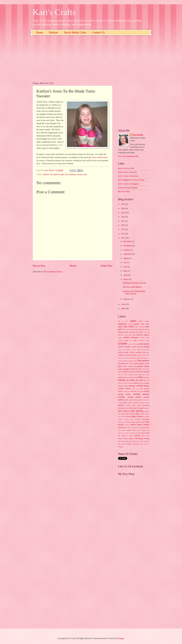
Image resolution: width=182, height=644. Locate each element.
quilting (140, 411)
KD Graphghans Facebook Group (131, 180)
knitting (72, 174)
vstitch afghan (128, 438)
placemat (121, 408)
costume (141, 340)
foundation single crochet (129, 361)
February (127, 299)
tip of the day (127, 433)
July (125, 262)
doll (148, 350)
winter (129, 444)
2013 (123, 229)
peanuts (128, 405)
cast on (121, 335)
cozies (147, 340)
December (128, 241)
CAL (145, 332)
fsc (134, 363)
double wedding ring (137, 352)
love (123, 383)
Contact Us (98, 32)
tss (128, 436)
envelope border (130, 355)
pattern (125, 403)
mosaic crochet (136, 386)
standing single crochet (137, 422)
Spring (127, 422)
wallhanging (138, 438)
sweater (79, 174)
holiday (125, 372)
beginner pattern (144, 329)
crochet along (133, 344)
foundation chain (135, 358)
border (126, 332)
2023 (123, 213)
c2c (137, 332)
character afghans (143, 335)
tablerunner (122, 428)
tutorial (137, 436)
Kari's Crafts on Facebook (128, 176)
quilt (133, 411)
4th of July (123, 321)
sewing (128, 416)
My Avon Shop (124, 192)
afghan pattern (144, 321)
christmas (135, 337)
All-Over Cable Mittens (132, 287)
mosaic (147, 383)
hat (140, 369)
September (128, 254)
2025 (123, 204)
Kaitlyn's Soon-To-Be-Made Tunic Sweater (134, 293)
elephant (121, 355)
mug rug (135, 389)
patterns (121, 405)
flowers (127, 358)
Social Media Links (75, 32)
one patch (140, 391)
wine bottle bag (123, 441)
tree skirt (138, 433)
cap (148, 332)
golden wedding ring (130, 366)
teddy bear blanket (139, 428)
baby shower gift (128, 329)
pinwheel (146, 405)
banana (136, 329)
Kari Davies (138, 135)
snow (132, 419)
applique (137, 324)
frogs (131, 363)
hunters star (122, 377)
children (46, 174)
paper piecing (133, 400)
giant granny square (142, 363)
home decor (133, 372)
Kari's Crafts (54, 12)
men (126, 383)
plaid (127, 408)
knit (67, 174)
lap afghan (131, 380)
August (126, 258)
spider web (121, 422)
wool (141, 444)
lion (145, 380)
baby (143, 324)
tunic (85, 174)
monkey (141, 383)
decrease (143, 350)
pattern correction (134, 403)
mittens (136, 383)
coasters (142, 338)
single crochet (137, 416)
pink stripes (137, 405)
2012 (123, 234)
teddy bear (130, 428)
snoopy (126, 419)
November (128, 246)
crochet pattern (143, 344)
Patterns (53, 32)
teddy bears (131, 430)
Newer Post (39, 266)
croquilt (146, 347)
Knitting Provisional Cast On (134, 283)
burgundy (132, 332)
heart (144, 369)
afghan (133, 321)
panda (126, 400)
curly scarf (121, 350)
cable (141, 332)
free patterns (55, 174)
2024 (123, 208)
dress (148, 352)
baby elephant (140, 327)
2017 (123, 221)
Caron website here (100, 157)
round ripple (135, 414)
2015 (123, 225)
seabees (147, 414)
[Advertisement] (73, 61)
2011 (123, 238)
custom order (136, 350)
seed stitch (121, 416)
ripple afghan (125, 414)
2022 (123, 217)
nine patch (127, 391)
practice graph (138, 408)
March (126, 279)
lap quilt (140, 380)
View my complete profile (128, 156)
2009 (123, 309)
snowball (138, 419)
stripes (127, 425)
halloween (135, 369)
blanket (121, 332)
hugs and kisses (144, 375)
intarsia (129, 377)
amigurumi (122, 324)
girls (63, 174)
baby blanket (129, 327)
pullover (147, 408)
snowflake (146, 419)
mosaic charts (123, 386)
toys (133, 433)
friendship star (123, 363)
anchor (130, 324)
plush (131, 408)
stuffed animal (136, 425)
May (125, 271)
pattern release (145, 403)
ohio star (133, 391)
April (126, 275)
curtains (128, 350)
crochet (123, 343)
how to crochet (143, 372)
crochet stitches (124, 347)
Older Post (106, 266)
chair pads (132, 335)
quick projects (124, 411)
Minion (130, 383)
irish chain (135, 377)
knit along (146, 377)
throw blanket (141, 430)
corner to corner (131, 340)
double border (123, 352)
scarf (142, 414)
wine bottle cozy (134, 441)
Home (40, 32)
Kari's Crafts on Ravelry (128, 172)
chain (126, 335)
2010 (123, 304)
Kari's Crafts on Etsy (126, 168)
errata (138, 355)
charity (120, 338)
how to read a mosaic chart (128, 375)
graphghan (127, 369)
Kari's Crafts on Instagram (128, 184)
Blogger (121, 638)
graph (120, 369)
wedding (146, 438)
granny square (143, 366)
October (127, 250)
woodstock (136, 444)
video (143, 436)
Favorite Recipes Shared (128, 188)
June (125, 267)
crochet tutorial (137, 347)
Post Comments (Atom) (53, 272)
